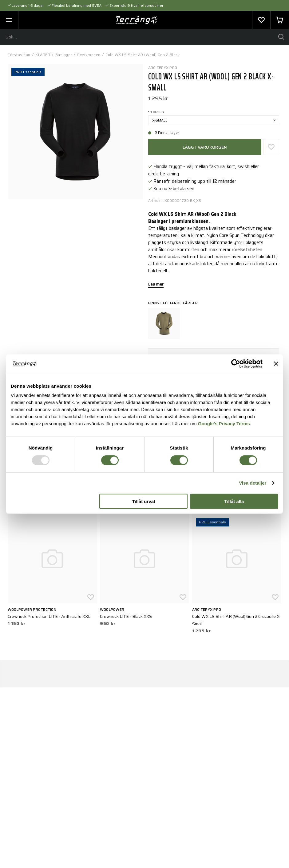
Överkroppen (89, 55)
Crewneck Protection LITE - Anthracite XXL (49, 616)
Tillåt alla (234, 501)
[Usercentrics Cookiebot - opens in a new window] (236, 363)
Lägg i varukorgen (205, 147)
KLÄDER (43, 55)
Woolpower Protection (32, 609)
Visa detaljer (253, 483)
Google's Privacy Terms (224, 424)
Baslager (64, 55)
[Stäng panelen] (276, 363)
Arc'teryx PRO (163, 68)
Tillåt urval (143, 501)
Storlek (156, 112)
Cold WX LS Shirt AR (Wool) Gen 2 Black (143, 55)
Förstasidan (19, 55)
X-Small (214, 120)
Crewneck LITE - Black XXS (126, 616)
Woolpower (112, 609)
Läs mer (156, 285)
